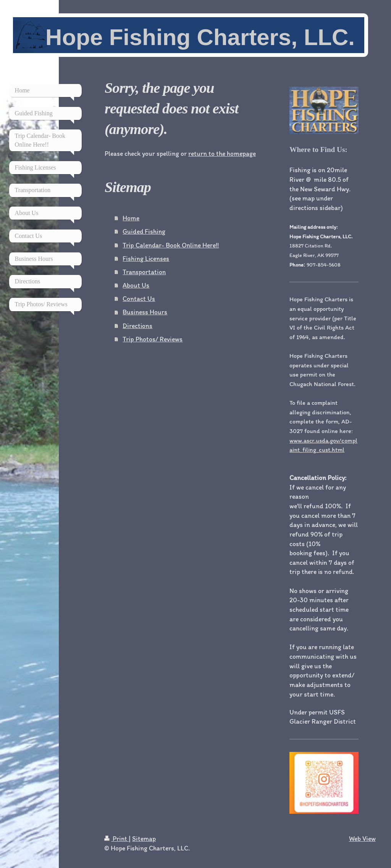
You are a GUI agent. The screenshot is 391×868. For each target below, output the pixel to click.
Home (131, 218)
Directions (137, 326)
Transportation (144, 272)
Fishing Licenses (146, 258)
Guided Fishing (144, 231)
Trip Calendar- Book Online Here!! (171, 245)
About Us (136, 285)
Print (116, 838)
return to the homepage (222, 153)
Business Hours (145, 312)
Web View (362, 838)
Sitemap (144, 838)
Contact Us (139, 298)
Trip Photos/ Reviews (153, 339)
